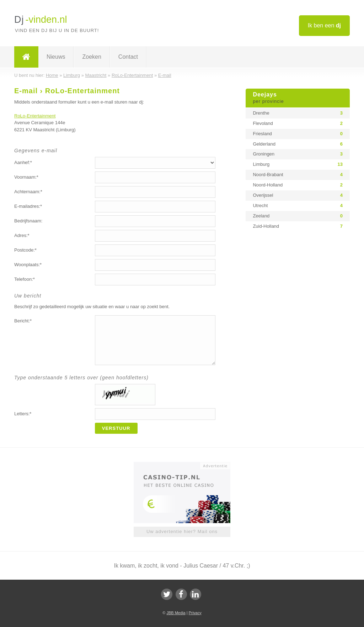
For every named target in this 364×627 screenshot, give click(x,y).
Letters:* (23, 414)
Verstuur (116, 428)
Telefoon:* (25, 279)
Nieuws (56, 57)
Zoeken (92, 57)
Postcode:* (25, 250)
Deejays (298, 98)
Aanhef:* (23, 162)
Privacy (195, 613)
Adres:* (22, 235)
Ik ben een (324, 25)
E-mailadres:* (28, 206)
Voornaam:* (26, 177)
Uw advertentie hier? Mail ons (182, 531)
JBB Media (176, 613)
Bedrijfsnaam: (28, 221)
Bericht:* (23, 321)
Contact (128, 57)
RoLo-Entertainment (35, 116)
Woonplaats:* (28, 265)
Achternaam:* (28, 192)
